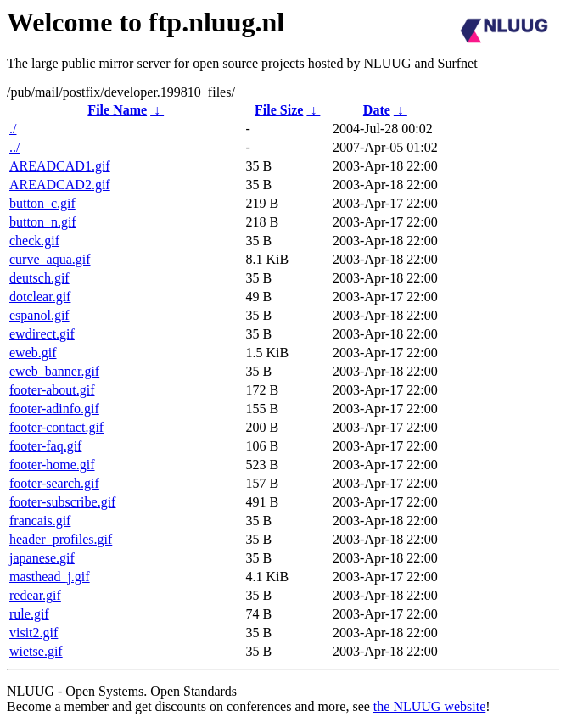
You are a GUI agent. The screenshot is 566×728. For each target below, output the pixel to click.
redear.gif (35, 595)
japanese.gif (42, 558)
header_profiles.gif (61, 539)
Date (377, 110)
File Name (117, 110)
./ (13, 129)
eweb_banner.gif (54, 371)
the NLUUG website (429, 706)
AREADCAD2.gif (60, 185)
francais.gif (40, 521)
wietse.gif (36, 651)
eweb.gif (33, 353)
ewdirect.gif (42, 334)
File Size (279, 110)
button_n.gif (43, 222)
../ (14, 147)
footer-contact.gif (56, 427)
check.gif (34, 241)
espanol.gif (39, 315)
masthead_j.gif (50, 577)
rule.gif (29, 614)
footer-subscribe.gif (62, 502)
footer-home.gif (52, 465)
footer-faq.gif (45, 446)
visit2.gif (34, 633)
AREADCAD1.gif (60, 166)
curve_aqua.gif (50, 259)
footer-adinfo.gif (54, 409)
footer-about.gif (52, 390)
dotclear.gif (40, 297)
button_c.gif (42, 203)
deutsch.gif (39, 278)
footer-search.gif (54, 483)
